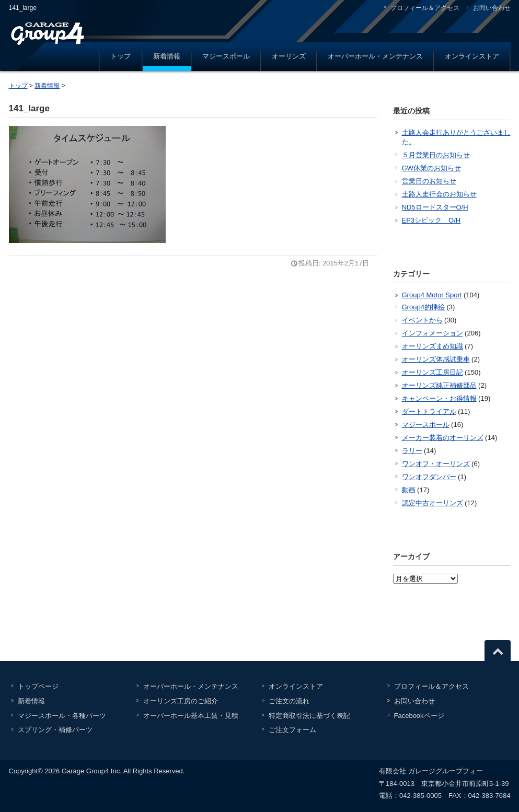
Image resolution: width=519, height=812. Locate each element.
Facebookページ (419, 716)
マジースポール (226, 56)
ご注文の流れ (289, 701)
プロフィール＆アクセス (425, 8)
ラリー (412, 451)
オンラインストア (472, 56)
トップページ (38, 686)
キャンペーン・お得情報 (439, 398)
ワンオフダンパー (429, 477)
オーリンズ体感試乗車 (436, 359)
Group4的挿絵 (423, 307)
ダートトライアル (429, 411)
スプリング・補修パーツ (55, 730)
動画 (409, 490)
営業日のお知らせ (429, 181)
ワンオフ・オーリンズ (436, 464)
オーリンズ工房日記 (432, 372)
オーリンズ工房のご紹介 (181, 701)
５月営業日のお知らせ (436, 155)
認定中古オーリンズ (432, 503)
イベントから (422, 320)
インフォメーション (432, 333)
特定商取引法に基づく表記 (309, 716)
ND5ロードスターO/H (435, 207)
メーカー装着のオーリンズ (443, 438)
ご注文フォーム (292, 730)
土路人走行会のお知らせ (439, 194)
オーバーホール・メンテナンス (375, 56)
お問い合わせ (492, 8)
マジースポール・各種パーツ (62, 716)
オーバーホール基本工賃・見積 (191, 716)
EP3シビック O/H (431, 220)
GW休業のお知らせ (431, 168)
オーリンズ (289, 56)
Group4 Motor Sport (432, 295)
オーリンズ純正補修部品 (439, 385)
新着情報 (167, 56)
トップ (120, 56)
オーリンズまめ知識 (432, 346)
